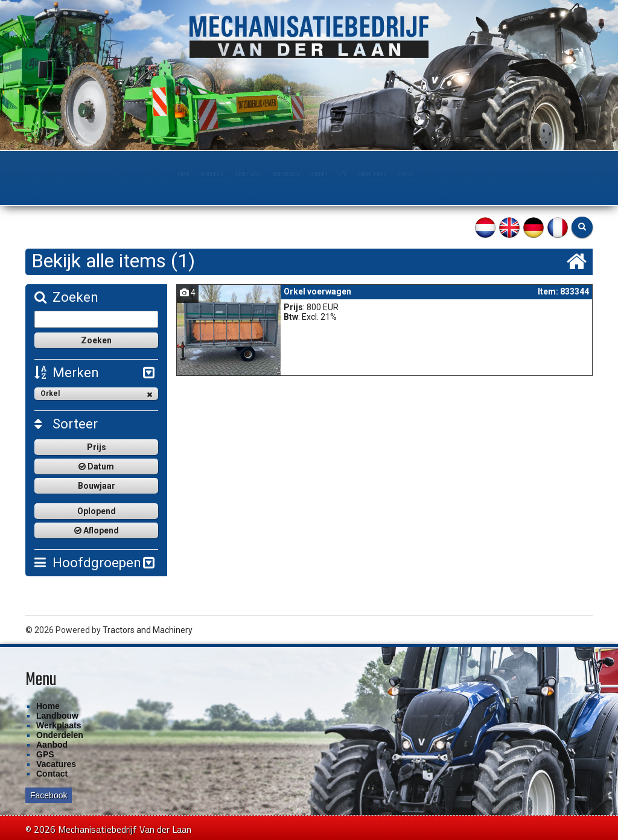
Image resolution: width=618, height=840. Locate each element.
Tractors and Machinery (148, 630)
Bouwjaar (97, 486)
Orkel (96, 394)
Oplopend (97, 511)
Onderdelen (276, 175)
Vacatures (56, 764)
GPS (374, 175)
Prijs (97, 447)
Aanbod (333, 175)
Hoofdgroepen (88, 563)
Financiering (425, 175)
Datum (96, 466)
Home (98, 175)
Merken (67, 373)
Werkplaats (210, 175)
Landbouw (147, 175)
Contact (485, 175)
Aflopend (97, 530)
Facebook (49, 795)
